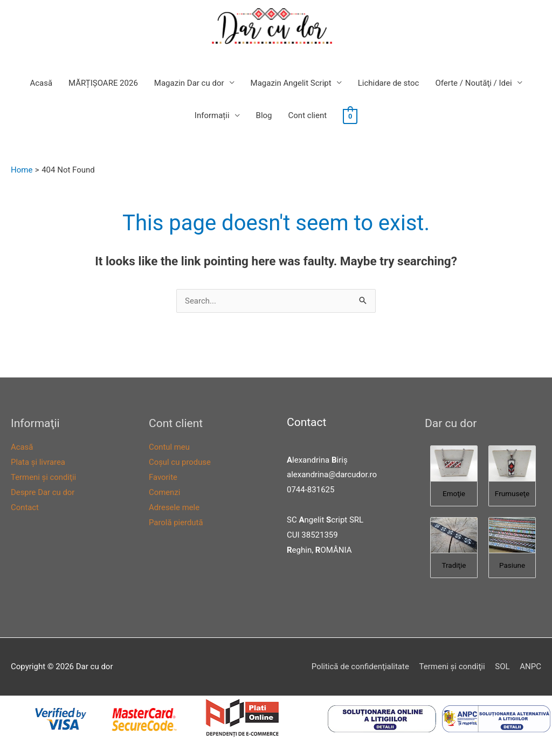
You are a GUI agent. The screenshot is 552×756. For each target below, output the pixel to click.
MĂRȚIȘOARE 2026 (103, 83)
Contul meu (170, 448)
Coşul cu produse (180, 462)
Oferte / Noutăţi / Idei (473, 83)
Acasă (41, 83)
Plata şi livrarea (38, 462)
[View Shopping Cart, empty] (350, 116)
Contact (25, 507)
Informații (212, 116)
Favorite (163, 477)
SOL (502, 666)
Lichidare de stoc (389, 83)
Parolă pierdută (176, 523)
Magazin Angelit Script (291, 83)
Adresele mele (174, 507)
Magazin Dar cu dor (189, 83)
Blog (264, 116)
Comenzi (165, 492)
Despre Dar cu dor (43, 492)
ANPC (530, 666)
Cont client (308, 116)
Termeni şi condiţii (44, 477)
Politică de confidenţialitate (360, 666)
